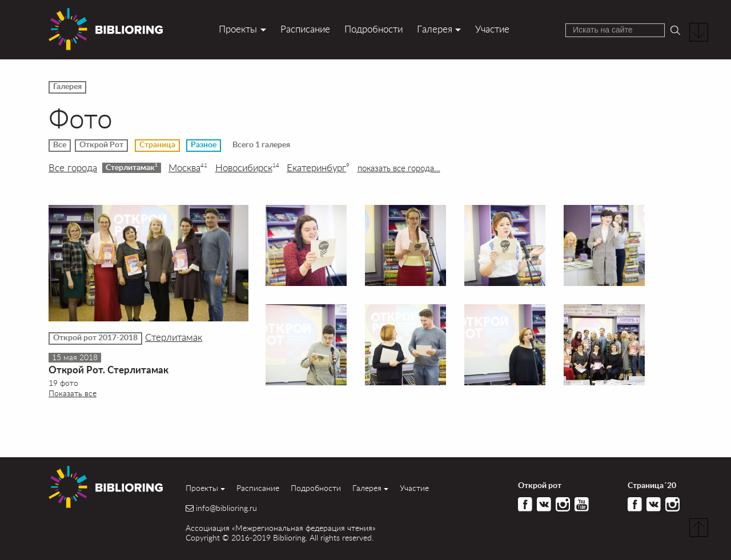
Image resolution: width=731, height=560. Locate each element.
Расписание (305, 29)
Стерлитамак (132, 167)
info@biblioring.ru (226, 508)
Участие (492, 29)
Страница (157, 145)
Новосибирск (247, 168)
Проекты (238, 29)
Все (60, 145)
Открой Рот (101, 145)
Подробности (373, 29)
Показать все (73, 393)
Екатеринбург (318, 168)
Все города (73, 168)
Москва (188, 168)
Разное (204, 145)
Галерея (435, 29)
